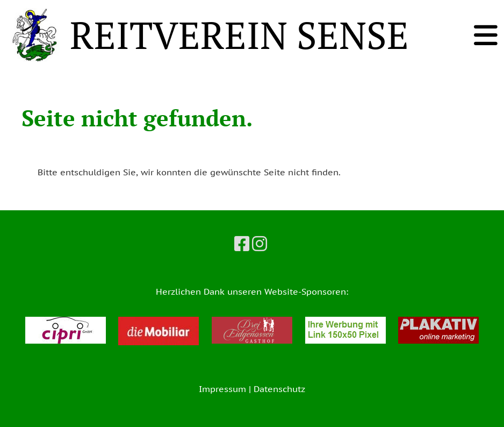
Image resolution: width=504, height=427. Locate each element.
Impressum (222, 389)
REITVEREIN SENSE (239, 35)
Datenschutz (279, 389)
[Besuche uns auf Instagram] (260, 244)
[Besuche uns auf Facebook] (242, 244)
